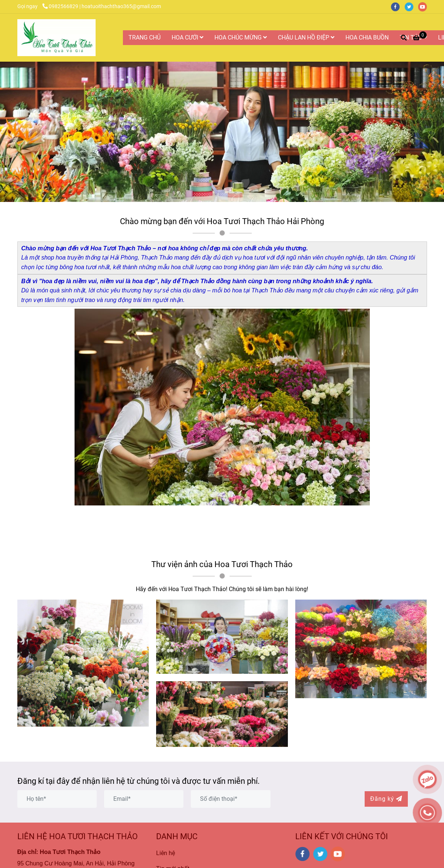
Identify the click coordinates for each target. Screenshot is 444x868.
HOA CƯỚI (187, 37)
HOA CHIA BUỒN (367, 37)
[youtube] (424, 6)
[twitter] (411, 6)
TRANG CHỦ (144, 37)
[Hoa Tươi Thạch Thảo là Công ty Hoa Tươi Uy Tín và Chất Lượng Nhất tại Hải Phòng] (56, 38)
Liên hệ (166, 853)
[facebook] (398, 6)
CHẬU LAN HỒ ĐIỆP (306, 37)
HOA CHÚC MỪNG (241, 37)
